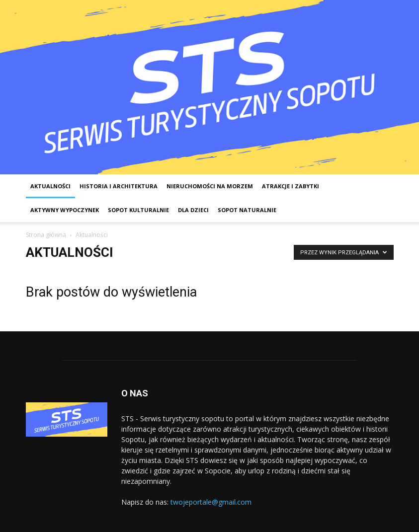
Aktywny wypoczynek (65, 210)
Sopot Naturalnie (247, 210)
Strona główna (46, 235)
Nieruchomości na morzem (210, 186)
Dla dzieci (193, 210)
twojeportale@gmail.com (211, 502)
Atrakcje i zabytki (291, 186)
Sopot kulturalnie (138, 210)
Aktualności (50, 186)
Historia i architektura (119, 186)
